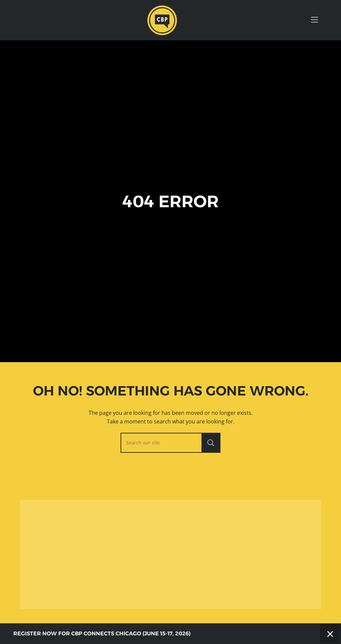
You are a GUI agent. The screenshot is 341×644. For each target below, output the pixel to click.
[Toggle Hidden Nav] (314, 20)
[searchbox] (170, 443)
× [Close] (330, 634)
